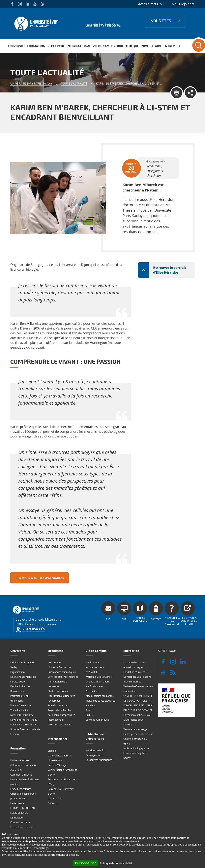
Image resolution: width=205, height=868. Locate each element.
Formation (36, 46)
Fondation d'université (136, 672)
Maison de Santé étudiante (100, 701)
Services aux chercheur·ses (63, 677)
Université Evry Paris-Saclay (31, 83)
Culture (90, 715)
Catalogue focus (95, 755)
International (79, 46)
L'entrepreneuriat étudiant (138, 734)
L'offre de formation (21, 760)
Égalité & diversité (20, 686)
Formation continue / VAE (137, 715)
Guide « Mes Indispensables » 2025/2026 (95, 667)
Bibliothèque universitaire (139, 46)
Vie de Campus (104, 46)
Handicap (91, 705)
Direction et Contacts (59, 725)
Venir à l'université (21, 705)
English (52, 751)
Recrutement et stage (135, 729)
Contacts (53, 803)
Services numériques (97, 720)
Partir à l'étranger (58, 765)
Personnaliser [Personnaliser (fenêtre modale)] (86, 863)
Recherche (56, 46)
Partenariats (55, 799)
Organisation (17, 672)
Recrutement (17, 691)
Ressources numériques (99, 760)
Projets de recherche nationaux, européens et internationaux (61, 715)
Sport (89, 710)
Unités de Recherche (59, 667)
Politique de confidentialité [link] (116, 863)
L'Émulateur (17, 818)
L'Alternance (17, 803)
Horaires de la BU (95, 750)
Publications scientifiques (62, 672)
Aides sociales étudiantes (100, 696)
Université (17, 46)
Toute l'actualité (74, 83)
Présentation (55, 662)
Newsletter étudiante (22, 715)
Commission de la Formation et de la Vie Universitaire (22, 827)
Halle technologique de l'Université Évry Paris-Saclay (136, 753)
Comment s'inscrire (21, 775)
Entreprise (172, 46)
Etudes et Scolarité (21, 789)
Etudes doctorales (58, 691)
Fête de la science (58, 705)
